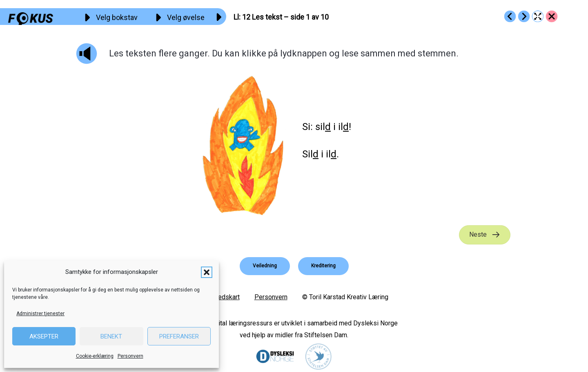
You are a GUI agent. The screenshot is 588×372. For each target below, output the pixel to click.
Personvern (130, 356)
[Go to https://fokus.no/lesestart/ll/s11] (510, 16)
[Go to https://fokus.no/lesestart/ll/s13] (524, 16)
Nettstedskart (220, 297)
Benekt (111, 336)
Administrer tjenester (40, 314)
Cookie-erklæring (95, 356)
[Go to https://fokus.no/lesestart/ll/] (552, 16)
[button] (207, 272)
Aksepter (44, 336)
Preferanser (179, 336)
